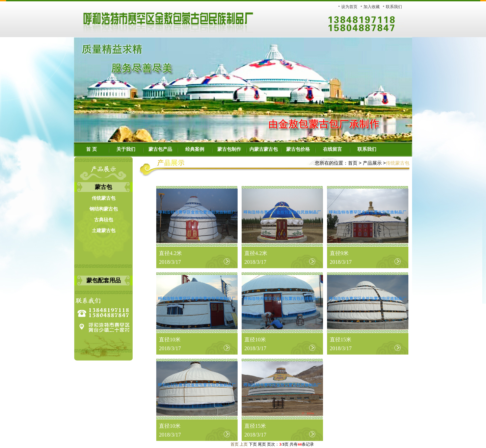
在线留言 (332, 149)
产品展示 (372, 163)
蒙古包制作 (229, 149)
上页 (244, 444)
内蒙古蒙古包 (264, 149)
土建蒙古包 (104, 231)
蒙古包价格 (298, 149)
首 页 (91, 149)
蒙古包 (103, 187)
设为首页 (349, 7)
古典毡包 (104, 220)
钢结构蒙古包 (104, 209)
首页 (353, 163)
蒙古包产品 (160, 149)
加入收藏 (372, 7)
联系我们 (394, 7)
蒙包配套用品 (104, 281)
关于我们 (126, 149)
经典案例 (195, 149)
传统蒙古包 (104, 198)
